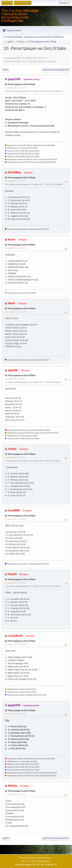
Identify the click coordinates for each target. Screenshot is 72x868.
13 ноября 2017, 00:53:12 (15, 88)
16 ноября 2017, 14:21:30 (15, 312)
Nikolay (13, 786)
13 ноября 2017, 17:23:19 (15, 181)
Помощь (23, 858)
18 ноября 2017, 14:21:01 (15, 457)
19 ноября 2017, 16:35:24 (15, 794)
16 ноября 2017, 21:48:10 (15, 379)
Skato (11, 303)
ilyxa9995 (14, 510)
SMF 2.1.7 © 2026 (29, 861)
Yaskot (12, 449)
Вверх (6, 838)
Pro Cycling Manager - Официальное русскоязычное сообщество (21, 16)
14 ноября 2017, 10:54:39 (15, 248)
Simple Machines (44, 861)
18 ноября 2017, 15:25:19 (15, 519)
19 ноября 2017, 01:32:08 (15, 644)
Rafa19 (12, 574)
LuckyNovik (15, 636)
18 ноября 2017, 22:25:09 (15, 583)
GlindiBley (14, 172)
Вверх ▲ (49, 858)
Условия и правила (36, 858)
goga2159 (14, 79)
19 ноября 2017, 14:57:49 (15, 714)
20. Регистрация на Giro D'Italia (20, 84)
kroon (11, 239)
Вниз (5, 70)
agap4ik (13, 370)
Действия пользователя (56, 70)
